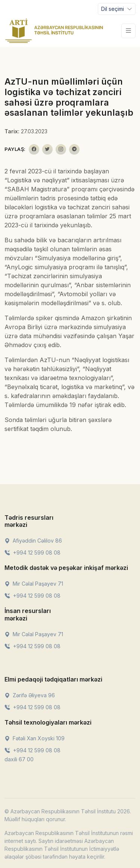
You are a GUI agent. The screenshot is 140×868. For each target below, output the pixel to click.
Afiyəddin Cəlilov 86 (33, 541)
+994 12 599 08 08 (32, 553)
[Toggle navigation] (117, 9)
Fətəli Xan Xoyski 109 (35, 738)
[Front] (54, 31)
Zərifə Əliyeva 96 (30, 695)
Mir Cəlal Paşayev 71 (34, 584)
